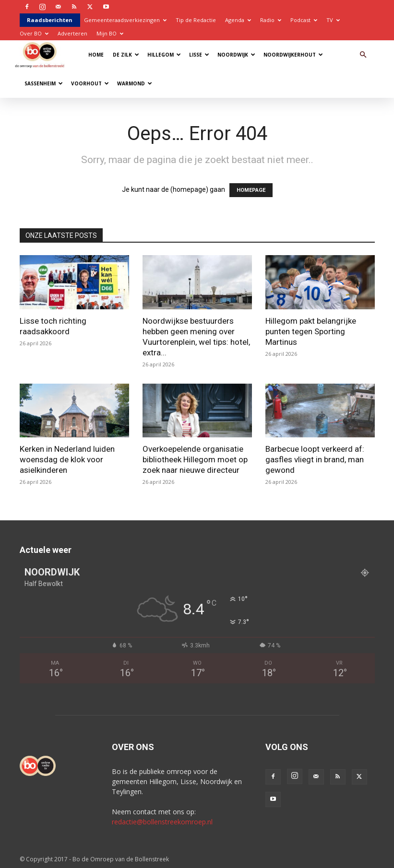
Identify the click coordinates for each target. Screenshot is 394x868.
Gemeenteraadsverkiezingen (125, 20)
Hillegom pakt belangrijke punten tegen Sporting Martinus (311, 331)
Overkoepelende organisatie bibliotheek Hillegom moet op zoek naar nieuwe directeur (195, 459)
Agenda (238, 20)
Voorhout (90, 83)
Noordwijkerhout (293, 55)
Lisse (199, 55)
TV (333, 20)
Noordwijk (236, 55)
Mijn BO (110, 33)
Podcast (304, 20)
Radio (271, 20)
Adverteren (72, 33)
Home (96, 55)
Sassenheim (44, 83)
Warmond (135, 83)
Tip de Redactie (196, 20)
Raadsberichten (50, 20)
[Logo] (42, 54)
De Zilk (126, 55)
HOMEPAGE (251, 190)
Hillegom (164, 55)
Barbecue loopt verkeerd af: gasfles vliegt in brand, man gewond (315, 459)
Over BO (34, 33)
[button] (363, 55)
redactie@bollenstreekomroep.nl (162, 822)
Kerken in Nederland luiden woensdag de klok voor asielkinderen (67, 459)
